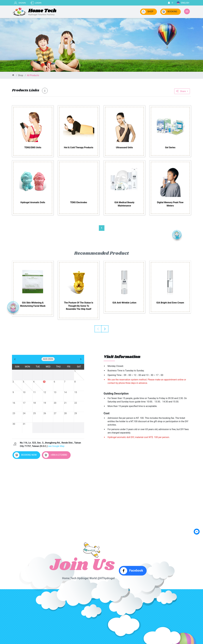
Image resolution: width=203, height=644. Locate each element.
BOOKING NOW (25, 455)
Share (181, 91)
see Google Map (56, 446)
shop (21, 75)
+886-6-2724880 (55, 455)
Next (105, 329)
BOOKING (169, 12)
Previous (98, 329)
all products (33, 75)
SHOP (147, 12)
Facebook (132, 571)
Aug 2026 (48, 359)
